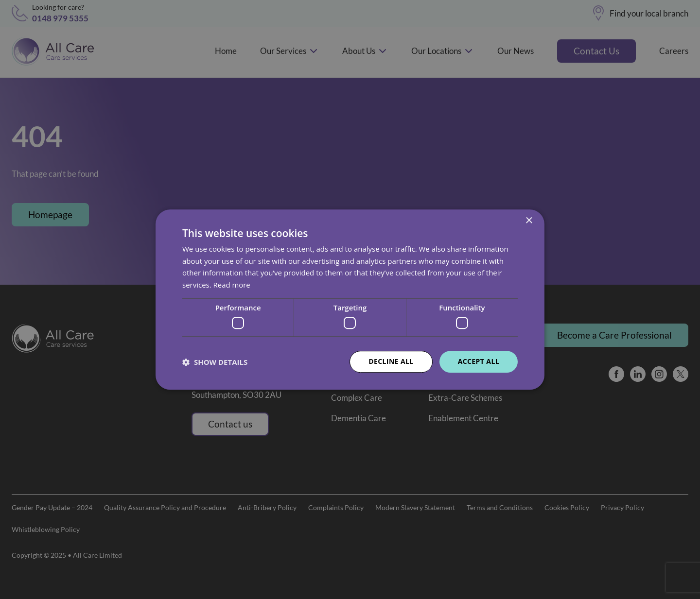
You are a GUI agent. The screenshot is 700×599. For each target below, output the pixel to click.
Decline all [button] (391, 362)
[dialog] (350, 299)
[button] (215, 362)
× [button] (529, 221)
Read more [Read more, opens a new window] (232, 285)
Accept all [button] (479, 362)
